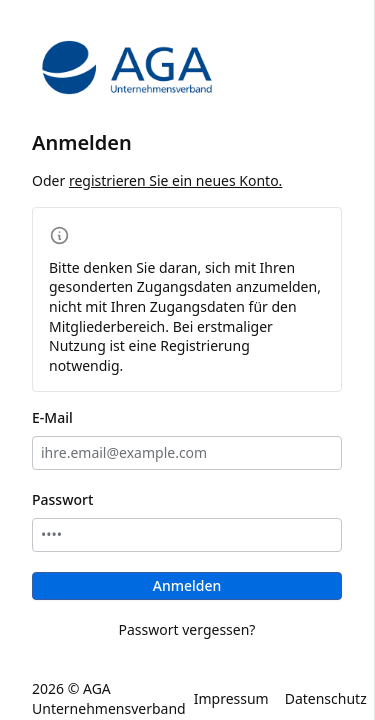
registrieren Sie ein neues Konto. (176, 180)
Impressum (231, 698)
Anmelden (187, 585)
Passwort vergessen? (187, 629)
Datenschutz (326, 698)
